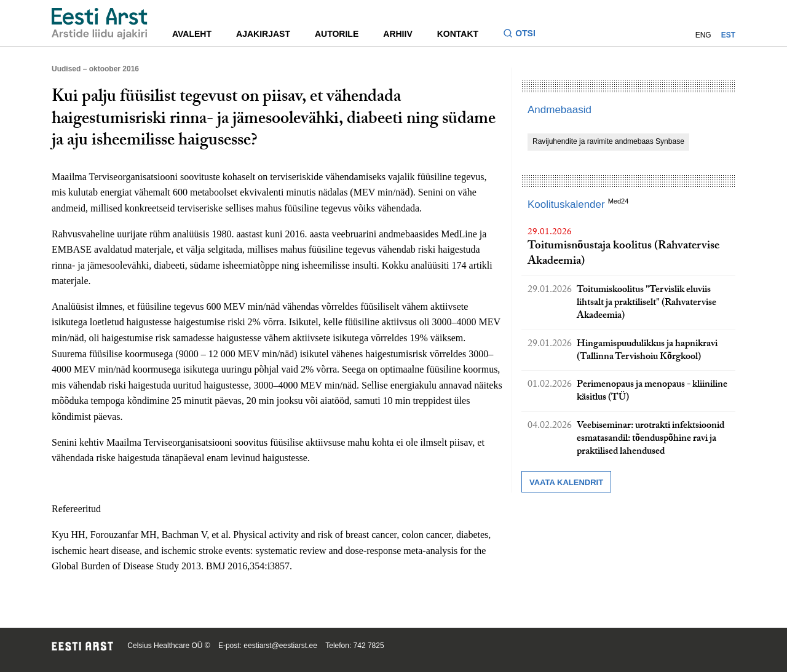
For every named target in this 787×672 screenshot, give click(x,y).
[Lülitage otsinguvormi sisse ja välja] (524, 35)
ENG (703, 35)
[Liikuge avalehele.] (100, 24)
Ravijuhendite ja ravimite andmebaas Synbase (608, 141)
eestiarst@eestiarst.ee (280, 646)
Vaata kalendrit (566, 482)
